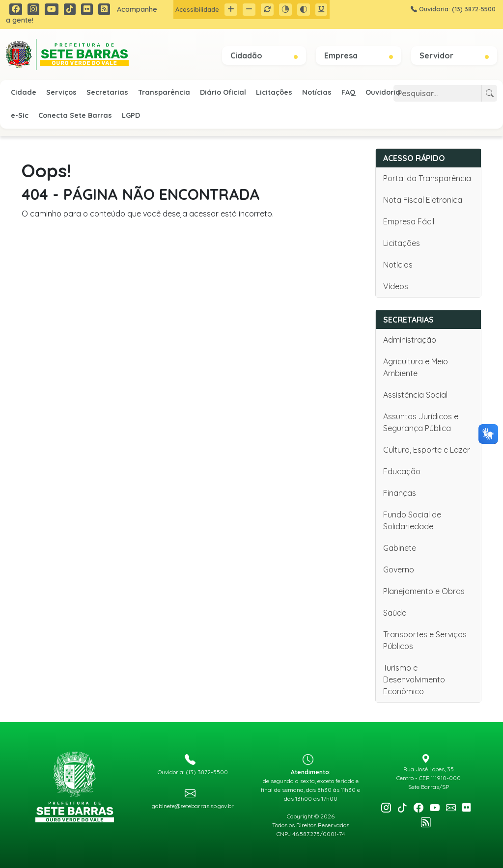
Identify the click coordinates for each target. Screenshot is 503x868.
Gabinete (400, 548)
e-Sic (20, 115)
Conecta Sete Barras (75, 115)
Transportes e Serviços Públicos (425, 640)
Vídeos (396, 286)
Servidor (454, 55)
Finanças (400, 493)
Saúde (395, 613)
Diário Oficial (223, 92)
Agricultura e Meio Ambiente (416, 367)
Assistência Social (415, 395)
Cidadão (264, 55)
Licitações (274, 92)
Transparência (164, 92)
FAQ (349, 92)
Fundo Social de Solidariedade (412, 520)
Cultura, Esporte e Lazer (427, 450)
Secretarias (107, 92)
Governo (399, 570)
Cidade (24, 92)
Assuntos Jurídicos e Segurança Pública (421, 422)
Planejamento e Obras (424, 591)
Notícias (317, 92)
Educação (402, 471)
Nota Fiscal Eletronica (423, 200)
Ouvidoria (383, 92)
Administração (410, 340)
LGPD (131, 115)
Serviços (61, 92)
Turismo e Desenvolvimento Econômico (414, 679)
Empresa (359, 55)
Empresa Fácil (409, 221)
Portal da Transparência (427, 178)
